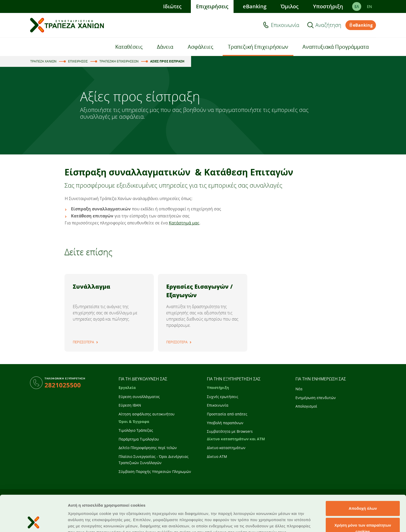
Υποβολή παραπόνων (225, 423)
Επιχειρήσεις (212, 6)
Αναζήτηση (328, 25)
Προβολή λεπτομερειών (308, 522)
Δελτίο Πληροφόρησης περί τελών (148, 448)
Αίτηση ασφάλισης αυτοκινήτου (147, 414)
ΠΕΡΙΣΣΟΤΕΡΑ (83, 342)
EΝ (369, 6)
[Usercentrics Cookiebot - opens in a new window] (34, 522)
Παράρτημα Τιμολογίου (139, 439)
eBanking (255, 6)
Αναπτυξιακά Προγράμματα (336, 47)
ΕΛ (357, 6)
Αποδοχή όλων (363, 475)
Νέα (299, 389)
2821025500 (63, 385)
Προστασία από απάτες (227, 414)
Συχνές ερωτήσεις (223, 397)
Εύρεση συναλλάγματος (139, 397)
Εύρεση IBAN (130, 405)
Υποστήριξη (328, 6)
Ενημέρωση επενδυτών (316, 398)
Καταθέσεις (129, 47)
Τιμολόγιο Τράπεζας (136, 430)
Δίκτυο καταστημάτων (226, 448)
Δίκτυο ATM (217, 456)
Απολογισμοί (306, 406)
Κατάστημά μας (184, 223)
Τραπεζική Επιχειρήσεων (258, 47)
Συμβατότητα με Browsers (230, 431)
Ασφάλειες (201, 47)
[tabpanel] (109, 313)
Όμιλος (290, 6)
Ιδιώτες (172, 6)
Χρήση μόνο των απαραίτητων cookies (363, 495)
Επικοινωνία (285, 25)
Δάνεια (165, 47)
